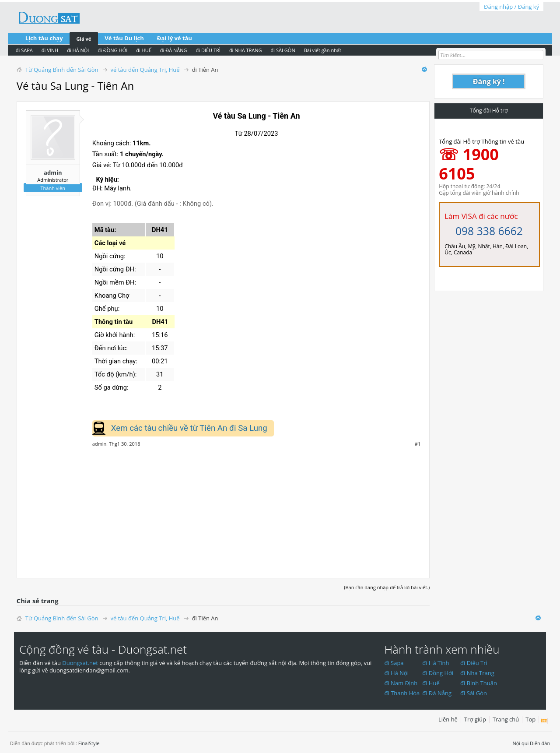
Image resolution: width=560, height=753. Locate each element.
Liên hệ (448, 719)
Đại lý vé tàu (175, 38)
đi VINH (50, 50)
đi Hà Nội (396, 673)
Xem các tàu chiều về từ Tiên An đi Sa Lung (189, 428)
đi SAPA (24, 50)
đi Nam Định (401, 683)
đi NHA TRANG (246, 50)
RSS (544, 721)
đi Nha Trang (477, 673)
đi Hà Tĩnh (436, 663)
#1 (418, 444)
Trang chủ (506, 719)
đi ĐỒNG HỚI (112, 50)
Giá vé (84, 39)
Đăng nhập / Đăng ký (511, 7)
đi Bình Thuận (479, 683)
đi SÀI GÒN (283, 50)
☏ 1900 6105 (469, 164)
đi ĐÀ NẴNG (174, 50)
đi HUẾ (144, 50)
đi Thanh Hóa (402, 693)
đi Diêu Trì (474, 663)
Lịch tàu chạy (44, 38)
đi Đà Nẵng (437, 693)
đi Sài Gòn (474, 693)
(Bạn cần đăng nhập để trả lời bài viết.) (387, 587)
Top (530, 719)
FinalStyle (89, 743)
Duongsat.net (81, 663)
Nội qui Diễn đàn (531, 743)
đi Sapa (394, 663)
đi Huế (431, 683)
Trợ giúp (475, 719)
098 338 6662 (489, 231)
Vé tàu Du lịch (124, 38)
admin (53, 172)
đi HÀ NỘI (78, 50)
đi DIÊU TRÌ (208, 50)
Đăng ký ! (489, 81)
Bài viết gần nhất (323, 50)
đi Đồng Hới (438, 673)
